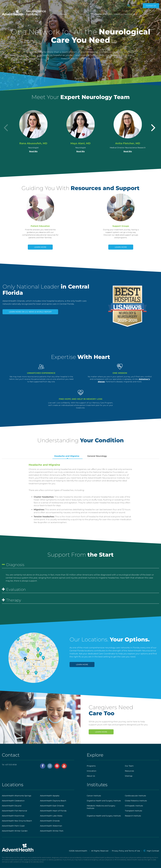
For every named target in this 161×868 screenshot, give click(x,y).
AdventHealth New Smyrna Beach (17, 821)
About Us (149, 14)
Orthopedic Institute (134, 806)
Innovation (99, 14)
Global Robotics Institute (136, 801)
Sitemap (129, 776)
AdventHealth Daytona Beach (53, 801)
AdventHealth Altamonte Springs (17, 796)
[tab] (80, 565)
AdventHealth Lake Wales (51, 816)
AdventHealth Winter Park (52, 831)
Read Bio (33, 151)
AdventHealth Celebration (13, 801)
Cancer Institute (94, 796)
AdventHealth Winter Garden (15, 831)
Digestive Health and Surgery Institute (104, 801)
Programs (65, 14)
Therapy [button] (12, 600)
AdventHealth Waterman (51, 826)
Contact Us (151, 6)
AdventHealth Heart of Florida (53, 811)
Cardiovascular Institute (135, 796)
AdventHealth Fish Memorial (14, 811)
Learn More (40, 247)
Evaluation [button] (14, 590)
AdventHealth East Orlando (52, 806)
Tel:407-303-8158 (9, 765)
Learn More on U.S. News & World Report (30, 312)
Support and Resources (124, 14)
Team (82, 14)
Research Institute (133, 816)
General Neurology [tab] (97, 456)
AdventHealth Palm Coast (13, 826)
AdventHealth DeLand (12, 806)
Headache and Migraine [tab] (67, 456)
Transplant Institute (133, 811)
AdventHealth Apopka (50, 796)
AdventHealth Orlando (50, 821)
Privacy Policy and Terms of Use (126, 851)
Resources (129, 771)
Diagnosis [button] (13, 565)
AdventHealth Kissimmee (13, 816)
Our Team (129, 766)
